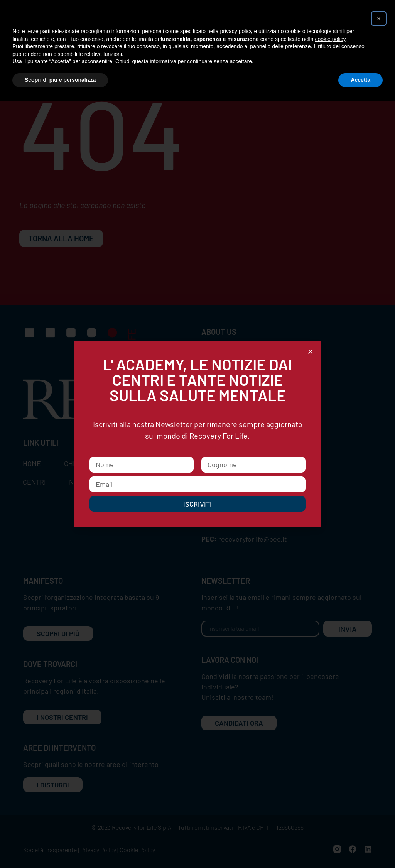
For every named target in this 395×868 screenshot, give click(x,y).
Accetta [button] (360, 80)
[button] (379, 19)
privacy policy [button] (236, 31)
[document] (197, 434)
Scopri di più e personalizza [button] (60, 80)
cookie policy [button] (330, 39)
